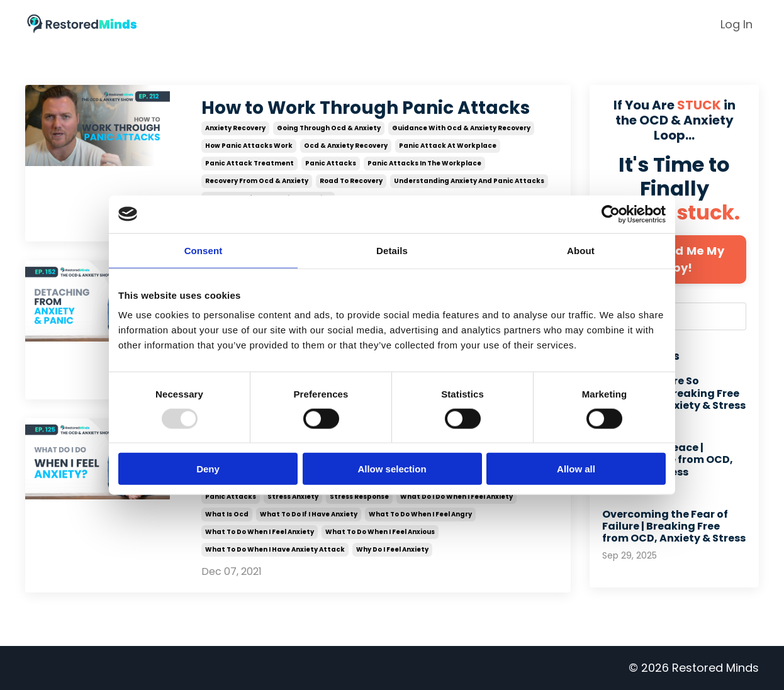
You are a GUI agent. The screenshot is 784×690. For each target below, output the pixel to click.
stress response (359, 497)
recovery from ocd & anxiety (257, 181)
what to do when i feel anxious (380, 532)
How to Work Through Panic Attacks (366, 108)
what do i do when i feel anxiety (456, 497)
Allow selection (392, 469)
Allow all (576, 469)
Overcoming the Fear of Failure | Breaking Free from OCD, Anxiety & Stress (674, 526)
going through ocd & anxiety (329, 128)
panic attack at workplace (448, 146)
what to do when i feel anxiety (260, 532)
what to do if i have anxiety (309, 515)
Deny (208, 469)
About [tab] (581, 250)
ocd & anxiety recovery (346, 146)
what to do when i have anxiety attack (275, 550)
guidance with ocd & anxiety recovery (461, 128)
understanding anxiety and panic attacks (469, 181)
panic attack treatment (249, 163)
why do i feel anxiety (392, 550)
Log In (736, 24)
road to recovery (351, 181)
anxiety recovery (235, 128)
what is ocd (227, 515)
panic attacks (331, 163)
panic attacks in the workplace (424, 163)
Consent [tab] (204, 250)
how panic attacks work (249, 146)
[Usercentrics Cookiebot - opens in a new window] (611, 214)
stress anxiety (293, 497)
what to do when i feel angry (420, 515)
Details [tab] (392, 250)
